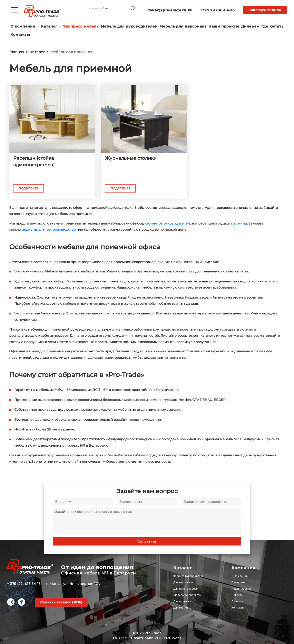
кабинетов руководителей (167, 223)
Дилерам (250, 26)
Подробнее (28, 188)
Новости (237, 595)
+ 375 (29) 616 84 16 (24, 584)
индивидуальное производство (49, 230)
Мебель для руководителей (129, 26)
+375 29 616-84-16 (217, 10)
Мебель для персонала (183, 26)
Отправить (147, 541)
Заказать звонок (265, 10)
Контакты (20, 34)
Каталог (49, 26)
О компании (23, 26)
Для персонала (183, 582)
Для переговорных (186, 589)
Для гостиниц (182, 608)
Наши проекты (224, 26)
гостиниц (239, 223)
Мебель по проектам (187, 595)
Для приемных (183, 601)
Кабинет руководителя (188, 576)
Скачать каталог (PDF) (61, 602)
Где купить (272, 26)
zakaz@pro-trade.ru (170, 10)
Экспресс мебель (81, 26)
